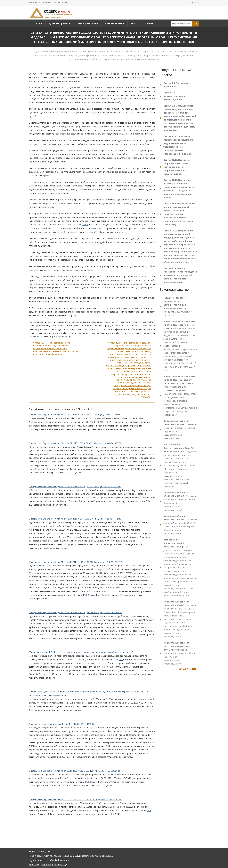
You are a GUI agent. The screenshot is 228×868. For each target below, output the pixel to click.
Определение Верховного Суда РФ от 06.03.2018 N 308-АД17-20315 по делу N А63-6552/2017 (75, 486)
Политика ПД (60, 865)
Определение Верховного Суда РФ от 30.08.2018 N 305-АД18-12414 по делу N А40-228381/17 (75, 415)
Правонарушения (114, 23)
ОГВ (133, 23)
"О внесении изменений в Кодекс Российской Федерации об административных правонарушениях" (180, 430)
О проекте (148, 23)
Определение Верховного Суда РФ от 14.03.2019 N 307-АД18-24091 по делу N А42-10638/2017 (76, 612)
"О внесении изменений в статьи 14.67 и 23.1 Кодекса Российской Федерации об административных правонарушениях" (180, 525)
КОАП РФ (37, 23)
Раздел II (146, 52)
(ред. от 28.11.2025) (178, 306)
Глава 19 (160, 52)
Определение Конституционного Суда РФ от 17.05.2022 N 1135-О (61, 724)
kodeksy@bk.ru (62, 860)
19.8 (85, 426)
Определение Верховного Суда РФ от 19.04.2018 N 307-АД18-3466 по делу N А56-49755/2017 (75, 519)
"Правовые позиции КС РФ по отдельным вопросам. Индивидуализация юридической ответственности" (81, 652)
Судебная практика (60, 23)
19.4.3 (85, 225)
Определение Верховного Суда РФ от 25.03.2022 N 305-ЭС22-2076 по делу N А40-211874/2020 (76, 799)
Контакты (194, 2)
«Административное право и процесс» (93, 856)
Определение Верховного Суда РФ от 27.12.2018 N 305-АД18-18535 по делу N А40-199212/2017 (76, 562)
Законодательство (88, 23)
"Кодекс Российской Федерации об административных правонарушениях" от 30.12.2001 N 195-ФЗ (84, 52)
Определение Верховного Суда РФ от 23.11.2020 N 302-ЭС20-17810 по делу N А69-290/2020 (74, 771)
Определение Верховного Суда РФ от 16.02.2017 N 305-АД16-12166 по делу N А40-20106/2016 (76, 443)
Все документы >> (189, 669)
